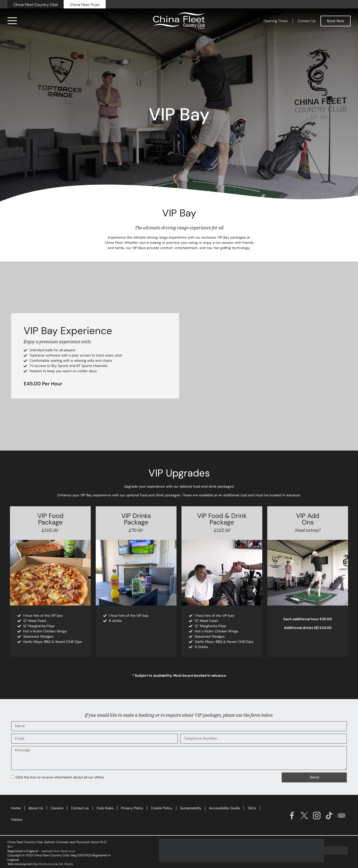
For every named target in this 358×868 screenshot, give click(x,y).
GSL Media (66, 864)
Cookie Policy (162, 808)
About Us (36, 808)
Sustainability (191, 808)
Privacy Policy (132, 808)
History (17, 819)
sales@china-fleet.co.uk (58, 851)
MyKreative (47, 864)
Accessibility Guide (224, 808)
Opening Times (276, 21)
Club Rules (105, 808)
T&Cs (252, 808)
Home (16, 808)
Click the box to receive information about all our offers (60, 777)
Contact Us (307, 21)
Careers (57, 808)
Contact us (80, 808)
